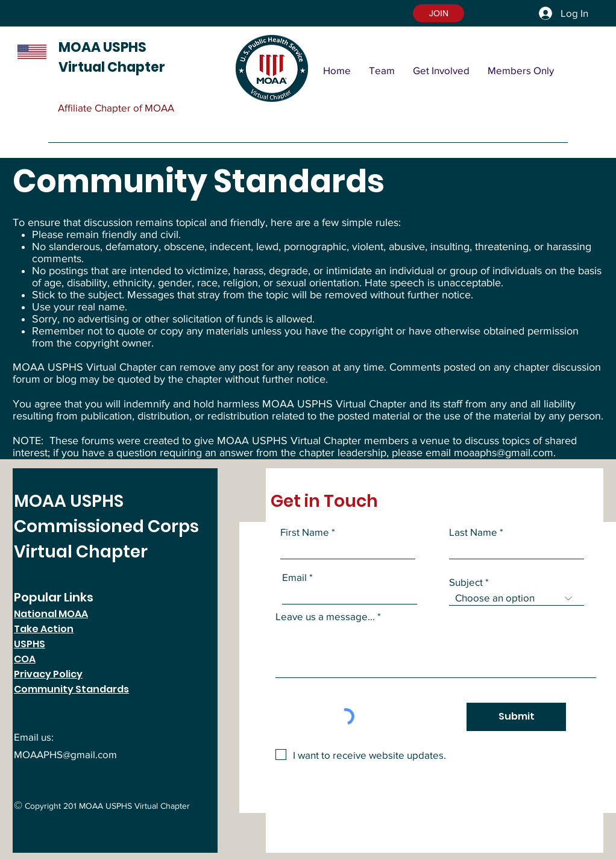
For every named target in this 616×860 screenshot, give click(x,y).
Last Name (473, 532)
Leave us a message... (325, 616)
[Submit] (516, 717)
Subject (466, 582)
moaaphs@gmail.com (504, 453)
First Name (305, 532)
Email (294, 577)
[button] (438, 13)
